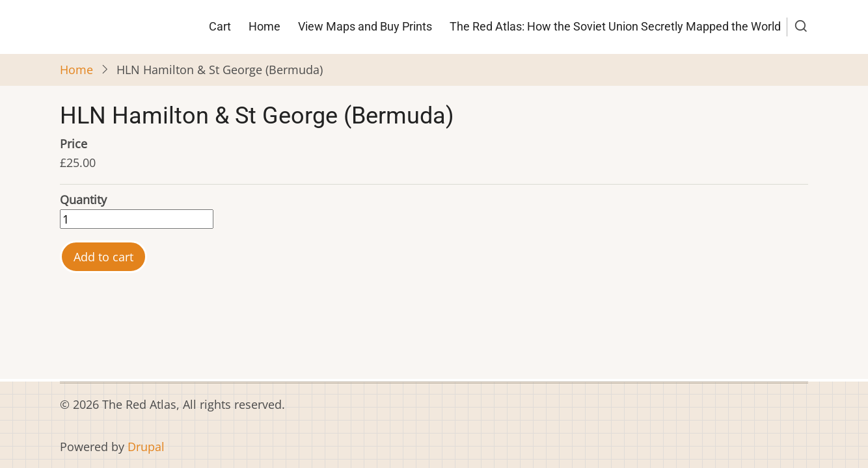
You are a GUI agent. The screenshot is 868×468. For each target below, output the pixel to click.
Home (264, 26)
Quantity (83, 200)
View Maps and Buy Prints (365, 26)
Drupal (146, 447)
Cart (220, 26)
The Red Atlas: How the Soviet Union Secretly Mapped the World (615, 26)
